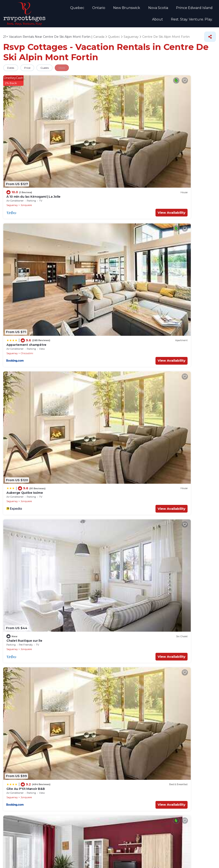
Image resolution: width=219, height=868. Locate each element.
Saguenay (12, 126)
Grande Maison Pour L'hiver (27, 450)
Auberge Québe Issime (132, 117)
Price (33, 71)
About (208, 9)
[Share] (210, 40)
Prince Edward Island (178, 9)
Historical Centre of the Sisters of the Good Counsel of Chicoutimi (164, 690)
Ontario (87, 9)
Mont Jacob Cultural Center (27, 677)
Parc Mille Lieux (127, 716)
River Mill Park (125, 677)
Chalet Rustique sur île (186, 117)
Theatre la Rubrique (21, 716)
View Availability (34, 133)
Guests (54, 71)
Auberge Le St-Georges (133, 319)
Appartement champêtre (80, 117)
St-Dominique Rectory (132, 703)
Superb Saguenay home (79, 251)
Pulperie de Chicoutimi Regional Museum (38, 703)
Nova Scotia (143, 9)
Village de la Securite (130, 663)
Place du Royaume (21, 637)
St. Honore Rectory (21, 624)
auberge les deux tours (132, 385)
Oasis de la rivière (182, 183)
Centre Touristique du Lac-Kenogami (142, 610)
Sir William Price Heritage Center (31, 690)
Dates (13, 71)
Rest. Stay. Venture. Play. (193, 21)
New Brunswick (113, 9)
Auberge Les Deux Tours (187, 251)
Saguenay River (127, 597)
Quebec (67, 9)
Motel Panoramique (21, 251)
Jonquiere (26, 126)
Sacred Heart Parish (130, 637)
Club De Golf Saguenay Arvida (137, 624)
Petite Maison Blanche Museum (31, 650)
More (75, 71)
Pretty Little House (129, 251)
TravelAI (107, 861)
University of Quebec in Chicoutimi (32, 597)
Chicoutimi (81, 126)
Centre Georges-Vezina (24, 610)
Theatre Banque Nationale (135, 650)
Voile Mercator (17, 663)
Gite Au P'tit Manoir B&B (25, 185)
